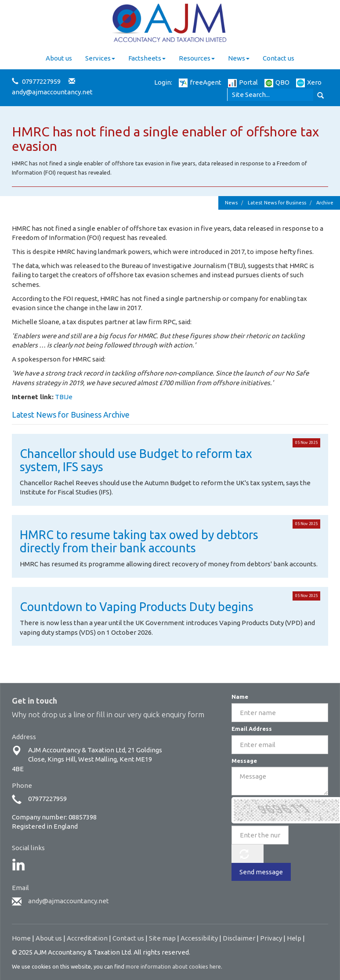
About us (59, 58)
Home (21, 938)
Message (244, 761)
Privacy (271, 938)
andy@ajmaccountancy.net (52, 92)
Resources (197, 58)
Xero (309, 82)
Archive (325, 203)
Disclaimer (239, 938)
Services (100, 58)
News (239, 58)
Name (240, 697)
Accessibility (199, 938)
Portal (243, 82)
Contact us (279, 58)
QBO (277, 82)
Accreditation (87, 938)
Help (294, 938)
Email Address (252, 729)
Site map (162, 938)
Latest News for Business (277, 203)
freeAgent (200, 82)
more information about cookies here (173, 966)
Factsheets (147, 58)
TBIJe (64, 397)
